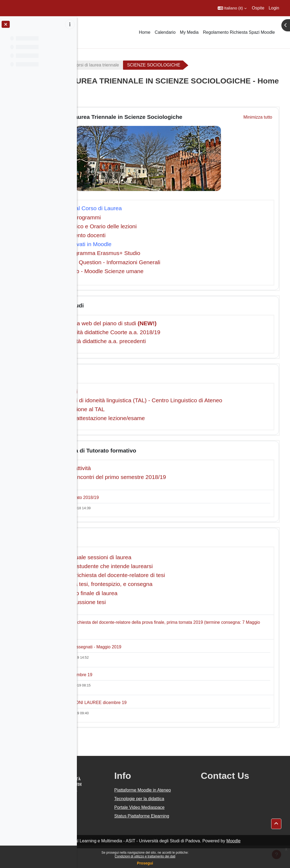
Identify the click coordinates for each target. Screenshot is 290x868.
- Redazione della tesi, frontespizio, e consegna (153, 591)
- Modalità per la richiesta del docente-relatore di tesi (159, 582)
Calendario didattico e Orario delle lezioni (145, 226)
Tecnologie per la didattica (179, 812)
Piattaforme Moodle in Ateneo (175, 800)
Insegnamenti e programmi (127, 217)
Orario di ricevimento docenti (129, 235)
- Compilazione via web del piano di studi (155, 323)
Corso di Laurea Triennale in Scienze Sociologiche (174, 117)
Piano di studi (125, 305)
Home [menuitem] (145, 32)
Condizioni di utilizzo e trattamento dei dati (145, 856)
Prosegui (145, 863)
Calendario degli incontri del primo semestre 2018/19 (160, 484)
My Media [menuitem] (189, 32)
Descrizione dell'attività (122, 475)
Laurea (116, 544)
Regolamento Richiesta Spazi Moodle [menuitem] (239, 32)
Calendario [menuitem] (165, 32)
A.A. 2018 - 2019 (103, 65)
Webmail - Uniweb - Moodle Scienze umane (148, 271)
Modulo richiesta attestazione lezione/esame (149, 425)
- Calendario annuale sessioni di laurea (142, 564)
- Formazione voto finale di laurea (135, 600)
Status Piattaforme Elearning (172, 832)
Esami (115, 373)
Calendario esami (115, 391)
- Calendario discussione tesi (129, 609)
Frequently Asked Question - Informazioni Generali (157, 262)
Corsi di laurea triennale (156, 65)
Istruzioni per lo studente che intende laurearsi (155, 573)
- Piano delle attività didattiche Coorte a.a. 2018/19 (157, 332)
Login (274, 8)
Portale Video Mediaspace (180, 821)
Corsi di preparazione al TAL (129, 416)
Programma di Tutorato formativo (151, 457)
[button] (232, 8)
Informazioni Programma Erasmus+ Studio (147, 253)
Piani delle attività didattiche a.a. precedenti (151, 341)
